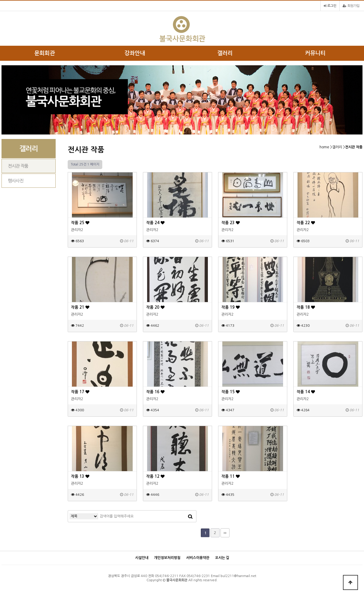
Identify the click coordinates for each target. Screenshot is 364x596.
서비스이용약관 (198, 558)
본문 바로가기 (0, 0)
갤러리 (225, 53)
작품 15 (231, 392)
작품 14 (306, 392)
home (324, 147)
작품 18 (306, 307)
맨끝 (225, 533)
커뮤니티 (315, 53)
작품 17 (80, 392)
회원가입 (351, 6)
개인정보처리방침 (167, 558)
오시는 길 (222, 558)
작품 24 (155, 223)
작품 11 (231, 476)
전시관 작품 (18, 166)
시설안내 (142, 558)
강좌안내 (135, 53)
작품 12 (155, 476)
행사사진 (16, 181)
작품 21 (80, 307)
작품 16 (155, 392)
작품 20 (155, 307)
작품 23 (231, 223)
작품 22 (306, 223)
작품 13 (80, 476)
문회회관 (45, 53)
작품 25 (80, 223)
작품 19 (231, 307)
